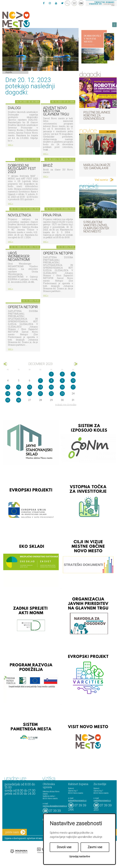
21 (40, 394)
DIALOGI (14, 108)
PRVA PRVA (52, 215)
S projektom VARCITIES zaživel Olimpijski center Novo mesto (96, 227)
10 (73, 381)
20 (30, 394)
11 (8, 387)
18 (8, 394)
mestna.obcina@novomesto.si (55, 806)
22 (51, 394)
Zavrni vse (95, 847)
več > (11, 145)
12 (19, 387)
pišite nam (15, 832)
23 (62, 394)
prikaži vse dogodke (66, 405)
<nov (5, 364)
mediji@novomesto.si (102, 800)
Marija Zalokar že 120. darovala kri (97, 167)
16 (62, 387)
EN (81, 3)
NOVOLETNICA (20, 215)
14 (40, 387)
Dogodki (9, 72)
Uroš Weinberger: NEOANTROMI (19, 256)
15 (51, 387)
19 (19, 394)
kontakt (74, 3)
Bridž (48, 166)
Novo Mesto (23, 19)
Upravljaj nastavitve (80, 856)
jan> (76, 364)
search (67, 3)
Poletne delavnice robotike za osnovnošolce (97, 115)
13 (30, 387)
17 (73, 387)
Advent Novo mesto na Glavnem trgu (56, 111)
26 (19, 400)
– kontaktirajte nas (102, 4)
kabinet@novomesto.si (77, 800)
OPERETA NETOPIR (58, 253)
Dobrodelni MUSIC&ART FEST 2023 (22, 169)
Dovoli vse (64, 847)
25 (8, 400)
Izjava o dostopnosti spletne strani (24, 838)
